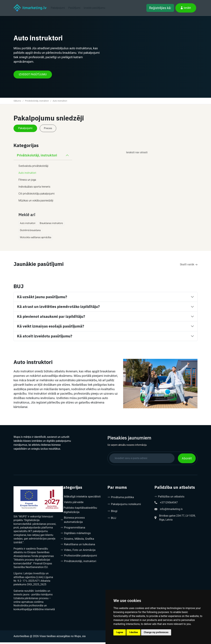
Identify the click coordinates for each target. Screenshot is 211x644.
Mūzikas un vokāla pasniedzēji (36, 202)
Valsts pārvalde (72, 504)
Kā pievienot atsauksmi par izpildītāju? (51, 318)
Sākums (17, 102)
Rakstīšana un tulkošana (78, 547)
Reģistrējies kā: (160, 8)
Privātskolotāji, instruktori (37, 102)
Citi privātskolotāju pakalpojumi (37, 195)
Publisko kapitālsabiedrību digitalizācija (79, 512)
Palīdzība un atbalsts (170, 498)
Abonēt (187, 460)
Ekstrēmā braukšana (30, 232)
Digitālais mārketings (76, 536)
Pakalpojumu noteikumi (125, 506)
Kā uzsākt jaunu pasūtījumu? (42, 298)
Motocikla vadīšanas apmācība (36, 239)
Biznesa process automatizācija (73, 522)
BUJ (112, 520)
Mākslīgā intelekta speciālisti (81, 498)
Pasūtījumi (74, 8)
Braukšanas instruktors (51, 225)
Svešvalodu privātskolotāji (33, 168)
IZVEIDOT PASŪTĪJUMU (33, 76)
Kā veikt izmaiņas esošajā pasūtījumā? (51, 328)
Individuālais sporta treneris (34, 188)
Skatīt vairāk (189, 266)
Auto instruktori (27, 175)
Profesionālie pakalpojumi (79, 559)
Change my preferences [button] (156, 632)
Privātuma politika (121, 499)
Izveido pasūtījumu (94, 8)
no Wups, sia (78, 638)
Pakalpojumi (58, 8)
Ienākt (186, 8)
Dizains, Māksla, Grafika (78, 542)
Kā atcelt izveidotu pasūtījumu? (45, 338)
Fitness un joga (27, 182)
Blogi (113, 513)
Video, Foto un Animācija (79, 553)
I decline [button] (133, 632)
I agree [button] (120, 632)
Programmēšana (73, 530)
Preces (49, 130)
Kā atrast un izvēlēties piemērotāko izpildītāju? (58, 308)
